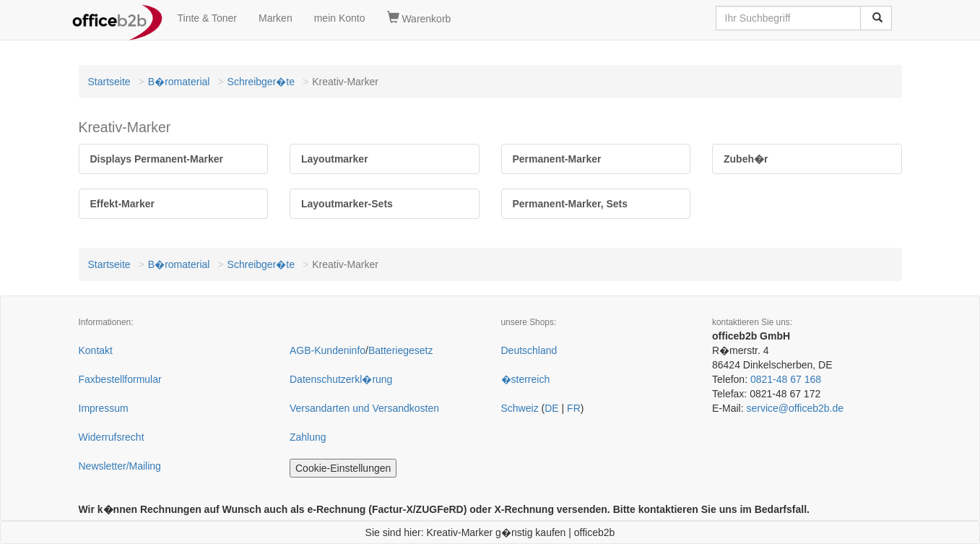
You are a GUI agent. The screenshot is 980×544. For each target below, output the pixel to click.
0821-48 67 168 (786, 379)
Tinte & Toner (208, 18)
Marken (276, 18)
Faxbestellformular (120, 379)
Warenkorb (419, 18)
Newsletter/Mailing (120, 466)
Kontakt (96, 350)
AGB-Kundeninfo (328, 350)
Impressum (104, 408)
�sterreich (526, 379)
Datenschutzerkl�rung (341, 379)
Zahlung (308, 437)
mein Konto (340, 18)
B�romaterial (179, 82)
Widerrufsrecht (112, 437)
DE (551, 408)
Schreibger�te (261, 82)
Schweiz (520, 408)
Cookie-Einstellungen (343, 468)
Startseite (109, 82)
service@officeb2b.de (795, 408)
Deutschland (529, 350)
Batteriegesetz (401, 350)
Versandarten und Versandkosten (364, 408)
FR (574, 408)
